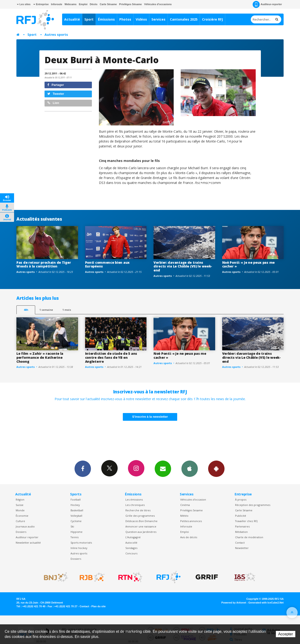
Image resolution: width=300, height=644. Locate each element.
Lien (53, 103)
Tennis (75, 537)
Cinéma (185, 505)
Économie (22, 516)
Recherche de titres (138, 510)
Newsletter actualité (28, 543)
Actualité (72, 19)
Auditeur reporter (27, 537)
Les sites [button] (24, 4)
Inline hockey (79, 548)
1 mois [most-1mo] (67, 310)
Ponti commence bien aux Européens (107, 264)
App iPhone (190, 468)
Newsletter (242, 548)
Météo (184, 516)
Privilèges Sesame (191, 510)
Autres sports (56, 35)
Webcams (70, 4)
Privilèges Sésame (130, 4)
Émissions (106, 19)
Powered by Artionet (234, 603)
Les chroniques (135, 505)
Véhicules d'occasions (158, 4)
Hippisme (77, 532)
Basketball (77, 510)
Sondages (131, 548)
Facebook (83, 468)
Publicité (241, 516)
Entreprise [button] (41, 4)
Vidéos (141, 19)
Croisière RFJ (212, 19)
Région (20, 499)
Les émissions (134, 499)
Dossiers (21, 532)
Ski (72, 526)
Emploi (83, 4)
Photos (125, 19)
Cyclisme (76, 521)
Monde (20, 510)
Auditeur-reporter (267, 4)
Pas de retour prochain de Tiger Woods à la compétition (44, 264)
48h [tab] (26, 310)
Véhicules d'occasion (193, 499)
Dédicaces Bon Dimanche (141, 521)
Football (76, 499)
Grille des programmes (140, 516)
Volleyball (76, 516)
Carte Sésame (108, 4)
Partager (56, 85)
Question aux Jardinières (141, 532)
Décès (94, 4)
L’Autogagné (133, 537)
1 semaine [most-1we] (46, 310)
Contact (240, 543)
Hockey (75, 505)
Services (158, 19)
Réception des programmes (253, 505)
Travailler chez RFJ (246, 521)
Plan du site (99, 606)
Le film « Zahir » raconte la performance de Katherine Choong (40, 357)
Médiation (241, 532)
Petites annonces (191, 521)
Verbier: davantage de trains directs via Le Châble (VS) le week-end (183, 266)
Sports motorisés (81, 543)
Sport (89, 19)
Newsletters (163, 468)
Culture (20, 521)
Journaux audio (25, 526)
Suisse (20, 505)
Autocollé (131, 543)
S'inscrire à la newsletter (150, 417)
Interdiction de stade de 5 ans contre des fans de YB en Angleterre (111, 357)
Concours (131, 553)
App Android (216, 468)
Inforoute (57, 4)
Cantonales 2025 (184, 19)
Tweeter (56, 94)
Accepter (286, 634)
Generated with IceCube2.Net (266, 603)
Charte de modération (249, 537)
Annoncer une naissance (141, 526)
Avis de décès (189, 537)
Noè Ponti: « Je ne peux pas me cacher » (249, 264)
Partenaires (242, 526)
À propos (241, 499)
